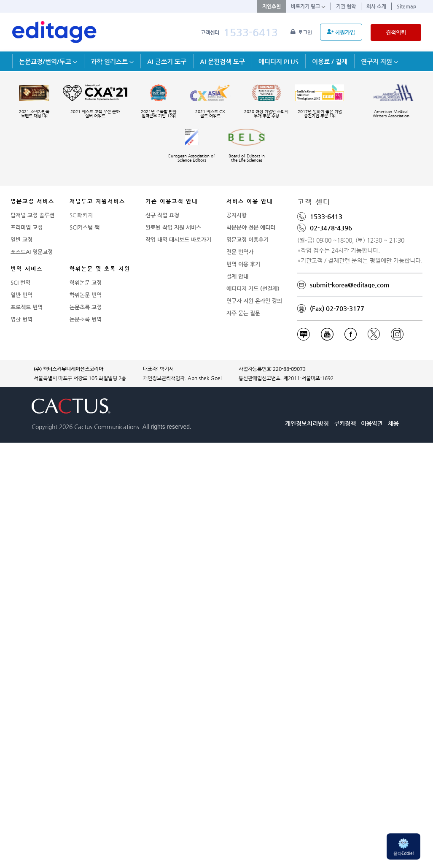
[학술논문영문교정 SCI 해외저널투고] (54, 32)
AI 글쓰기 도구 (167, 61)
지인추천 (272, 6)
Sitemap (406, 6)
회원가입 (341, 32)
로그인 (302, 32)
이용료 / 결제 (330, 61)
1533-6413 (251, 32)
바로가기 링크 (308, 6)
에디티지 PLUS (278, 61)
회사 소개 (376, 6)
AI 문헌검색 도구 (222, 61)
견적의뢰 (396, 32)
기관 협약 (346, 6)
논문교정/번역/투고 (48, 61)
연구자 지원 (379, 61)
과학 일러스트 (112, 61)
